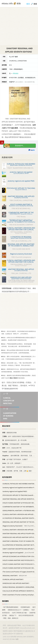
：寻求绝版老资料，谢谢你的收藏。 (16, 444)
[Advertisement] (19, 26)
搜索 (35, 4)
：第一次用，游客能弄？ (12, 463)
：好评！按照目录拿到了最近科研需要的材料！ (19, 436)
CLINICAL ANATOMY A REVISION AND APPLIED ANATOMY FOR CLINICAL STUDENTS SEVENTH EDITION (21, 262)
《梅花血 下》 (13, 615)
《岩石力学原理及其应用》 (26, 615)
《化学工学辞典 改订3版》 (19, 613)
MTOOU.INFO (22, 637)
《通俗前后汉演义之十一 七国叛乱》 (18, 610)
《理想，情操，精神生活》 (11, 618)
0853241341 (14, 576)
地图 (17, 639)
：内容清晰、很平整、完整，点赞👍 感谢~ (17, 471)
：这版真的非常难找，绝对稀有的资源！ (17, 452)
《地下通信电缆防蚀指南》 (11, 607)
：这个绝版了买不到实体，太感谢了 (15, 459)
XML (13, 639)
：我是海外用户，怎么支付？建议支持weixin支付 (19, 467)
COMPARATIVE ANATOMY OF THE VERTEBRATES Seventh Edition (21, 213)
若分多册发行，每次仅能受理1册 (25, 82)
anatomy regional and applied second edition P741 (21, 173)
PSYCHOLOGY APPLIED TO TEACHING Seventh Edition (21, 189)
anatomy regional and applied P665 (21, 181)
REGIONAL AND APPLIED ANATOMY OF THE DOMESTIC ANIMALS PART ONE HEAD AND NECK (21, 246)
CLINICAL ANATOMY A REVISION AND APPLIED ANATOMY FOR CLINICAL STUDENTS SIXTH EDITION (21, 230)
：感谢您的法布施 (9, 433)
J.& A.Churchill (18, 553)
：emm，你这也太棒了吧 (12, 448)
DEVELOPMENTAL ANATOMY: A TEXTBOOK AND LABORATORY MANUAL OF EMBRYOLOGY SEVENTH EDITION (21, 221)
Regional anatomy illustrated (21, 254)
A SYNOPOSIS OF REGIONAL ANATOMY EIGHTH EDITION (21, 238)
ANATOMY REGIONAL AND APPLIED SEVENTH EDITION (21, 197)
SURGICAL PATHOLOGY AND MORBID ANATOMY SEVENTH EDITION (21, 165)
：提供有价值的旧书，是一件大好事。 (15, 440)
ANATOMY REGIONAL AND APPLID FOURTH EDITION (21, 270)
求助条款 (16, 73)
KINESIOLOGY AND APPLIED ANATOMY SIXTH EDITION (21, 278)
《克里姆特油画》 (25, 607)
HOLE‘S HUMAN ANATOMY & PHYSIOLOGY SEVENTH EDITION (21, 205)
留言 (28, 4)
